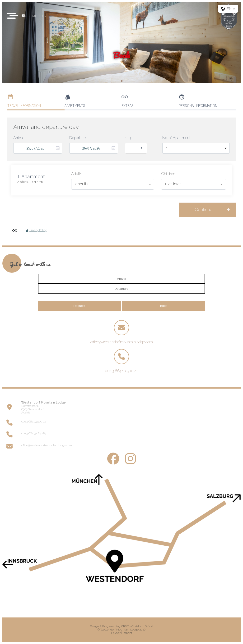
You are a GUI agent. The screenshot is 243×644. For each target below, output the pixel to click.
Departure (77, 138)
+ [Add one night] (142, 148)
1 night (130, 138)
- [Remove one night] (131, 148)
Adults (77, 174)
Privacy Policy (38, 230)
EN (24, 16)
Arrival (19, 138)
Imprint (127, 633)
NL (44, 16)
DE (34, 16)
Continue (203, 210)
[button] (228, 9)
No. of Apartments (177, 138)
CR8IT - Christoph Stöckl (137, 626)
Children (168, 174)
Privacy (116, 633)
